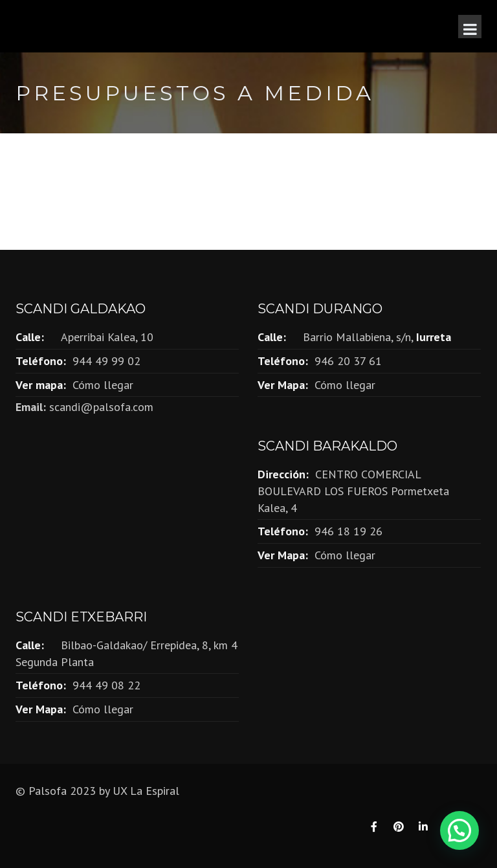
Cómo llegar (103, 385)
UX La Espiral (146, 791)
